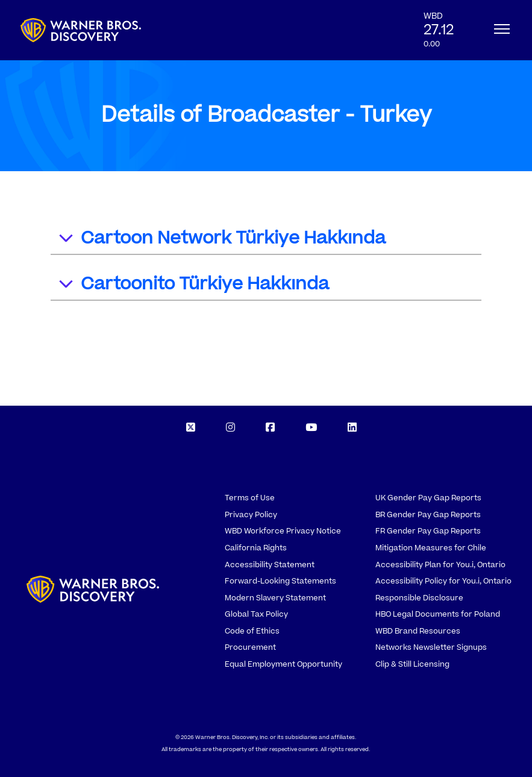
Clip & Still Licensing (412, 664)
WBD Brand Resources (418, 631)
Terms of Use (250, 498)
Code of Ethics (252, 631)
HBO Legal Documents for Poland (438, 614)
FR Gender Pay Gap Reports (428, 531)
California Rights (256, 548)
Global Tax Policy (256, 614)
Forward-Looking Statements (280, 581)
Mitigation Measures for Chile (431, 548)
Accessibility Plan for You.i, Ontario (440, 565)
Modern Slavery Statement (275, 598)
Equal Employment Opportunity (283, 664)
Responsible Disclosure (419, 598)
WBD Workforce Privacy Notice (283, 531)
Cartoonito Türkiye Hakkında (193, 285)
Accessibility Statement (270, 565)
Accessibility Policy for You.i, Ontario (443, 581)
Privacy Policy (251, 515)
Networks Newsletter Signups (431, 647)
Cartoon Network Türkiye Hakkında (221, 240)
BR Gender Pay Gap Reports (428, 515)
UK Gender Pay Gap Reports (428, 498)
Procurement (250, 647)
